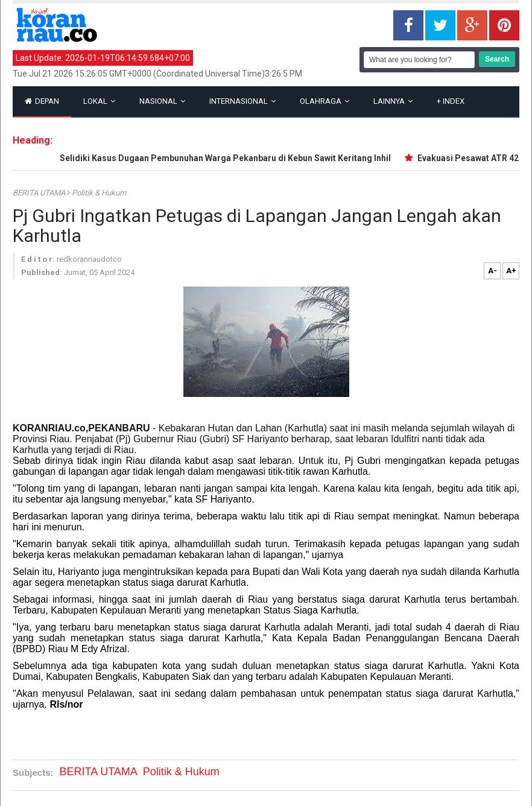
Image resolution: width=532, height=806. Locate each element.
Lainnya (393, 101)
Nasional (162, 101)
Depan (42, 101)
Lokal (99, 101)
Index (451, 101)
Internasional (242, 101)
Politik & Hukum (99, 193)
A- (492, 271)
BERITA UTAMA (40, 193)
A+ (511, 271)
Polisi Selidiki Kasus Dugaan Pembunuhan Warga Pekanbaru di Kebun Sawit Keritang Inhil (215, 158)
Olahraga (325, 101)
